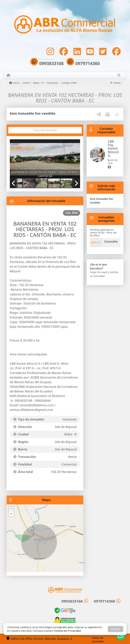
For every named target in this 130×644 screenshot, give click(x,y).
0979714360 (88, 63)
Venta (26, 83)
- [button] (11, 514)
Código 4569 (69, 83)
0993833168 (51, 63)
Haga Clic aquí (98, 272)
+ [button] (11, 509)
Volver (116, 83)
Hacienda (52, 83)
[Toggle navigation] (119, 76)
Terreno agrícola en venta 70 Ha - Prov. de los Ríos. (103, 232)
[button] (15, 159)
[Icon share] (50, 51)
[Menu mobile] (8, 75)
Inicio (14, 83)
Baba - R (38, 83)
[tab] (23, 130)
